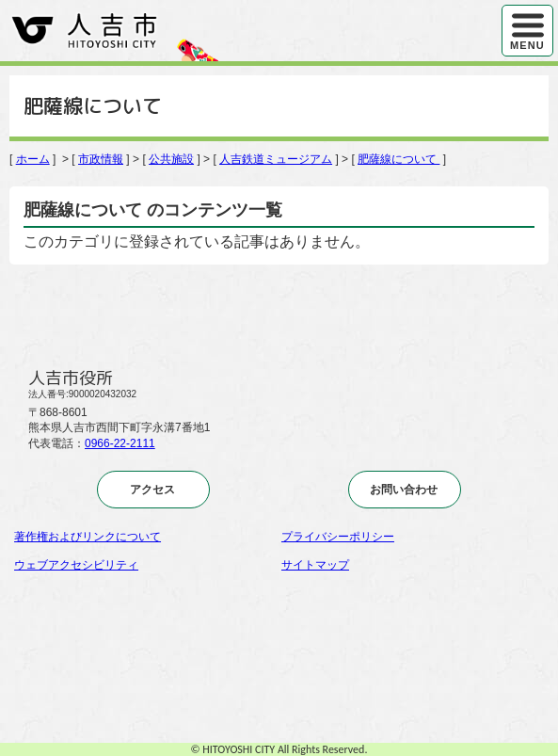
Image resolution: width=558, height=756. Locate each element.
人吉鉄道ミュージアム (276, 159)
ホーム (33, 159)
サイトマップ (315, 565)
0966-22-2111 (120, 443)
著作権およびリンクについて (88, 537)
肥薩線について (399, 159)
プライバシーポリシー (338, 537)
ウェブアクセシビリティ (76, 565)
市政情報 (101, 159)
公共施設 (171, 159)
